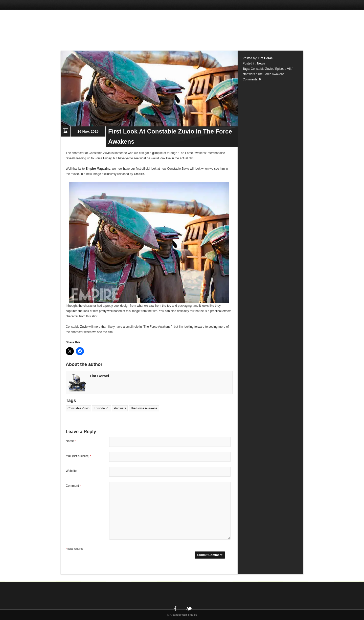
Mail (78, 456)
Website (71, 471)
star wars (120, 408)
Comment (73, 486)
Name (71, 441)
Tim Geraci (99, 376)
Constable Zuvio (78, 408)
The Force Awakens (144, 408)
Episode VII (101, 408)
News (261, 63)
